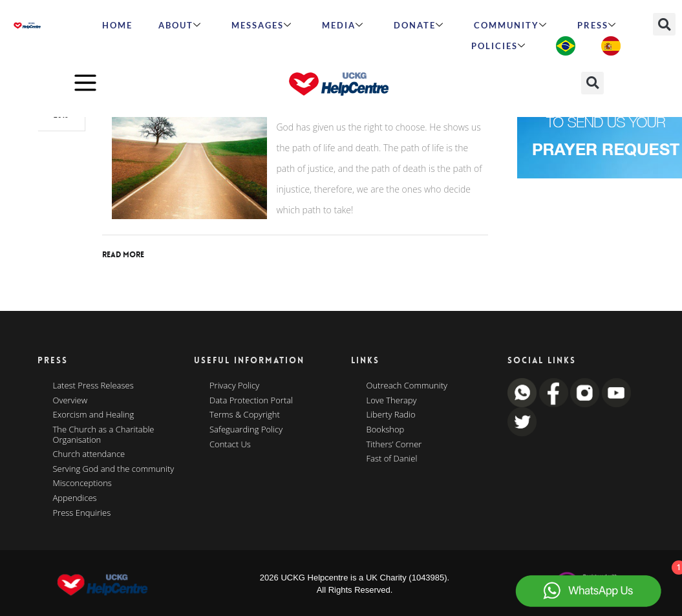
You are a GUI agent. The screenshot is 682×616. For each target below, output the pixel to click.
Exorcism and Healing (94, 415)
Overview (70, 401)
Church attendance (89, 454)
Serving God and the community (114, 469)
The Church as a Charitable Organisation (104, 435)
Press (597, 25)
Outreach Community (407, 386)
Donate (419, 25)
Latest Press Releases (93, 386)
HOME (117, 25)
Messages (262, 25)
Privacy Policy (234, 386)
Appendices (75, 498)
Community (511, 25)
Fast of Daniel (392, 459)
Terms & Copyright (245, 415)
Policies (499, 46)
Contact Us (230, 445)
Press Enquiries (82, 513)
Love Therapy (392, 401)
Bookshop (386, 430)
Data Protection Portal (251, 401)
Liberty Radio (391, 415)
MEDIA (343, 25)
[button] (664, 24)
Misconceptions (82, 483)
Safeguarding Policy (246, 430)
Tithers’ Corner (394, 445)
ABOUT (180, 25)
